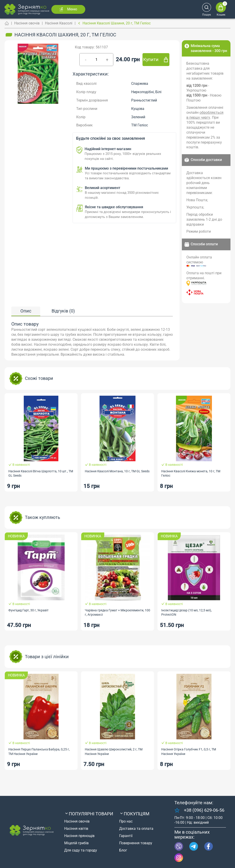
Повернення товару (136, 843)
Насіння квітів (76, 829)
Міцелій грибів (76, 843)
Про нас (126, 821)
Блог (123, 850)
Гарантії (126, 836)
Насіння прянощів (79, 836)
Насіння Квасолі (59, 23)
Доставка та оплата (136, 829)
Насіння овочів (27, 23)
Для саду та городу (81, 850)
